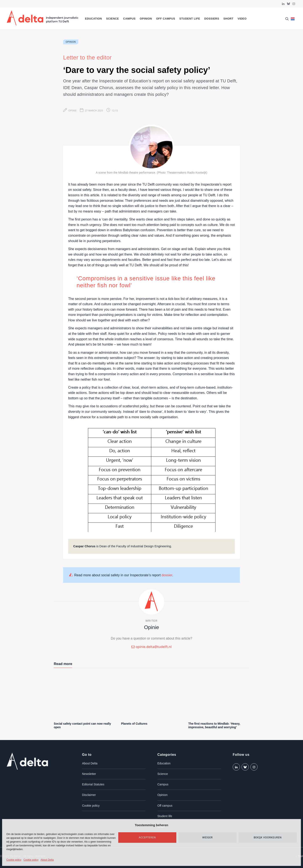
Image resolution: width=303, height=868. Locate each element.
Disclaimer (89, 795)
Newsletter (89, 774)
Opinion (146, 19)
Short (228, 19)
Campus (129, 19)
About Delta (47, 860)
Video (242, 19)
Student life (190, 19)
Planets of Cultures (134, 724)
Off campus (166, 19)
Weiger (207, 837)
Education (93, 19)
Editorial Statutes (93, 784)
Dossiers (212, 19)
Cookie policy (14, 860)
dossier (167, 575)
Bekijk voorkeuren (268, 837)
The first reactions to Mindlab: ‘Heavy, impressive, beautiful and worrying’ (214, 725)
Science (112, 19)
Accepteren (147, 837)
